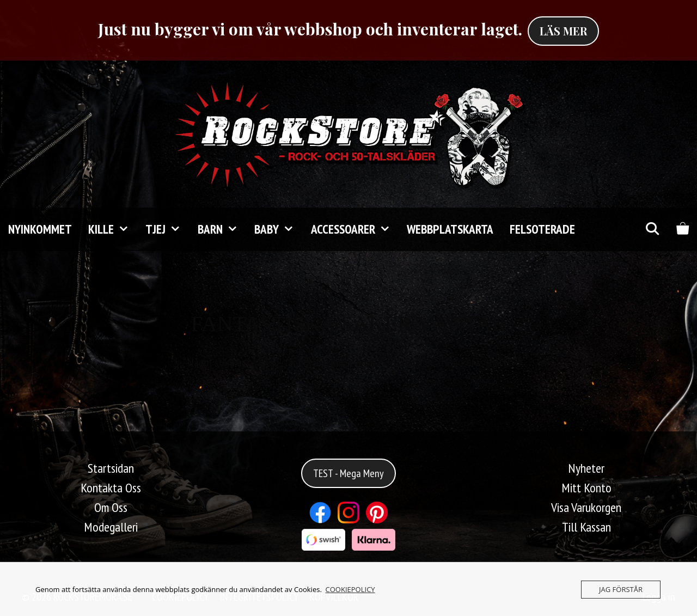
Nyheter (586, 468)
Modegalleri (111, 527)
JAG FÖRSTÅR (621, 589)
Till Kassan (586, 527)
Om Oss (111, 507)
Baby (278, 229)
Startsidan (111, 468)
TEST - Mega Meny (348, 473)
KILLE (113, 229)
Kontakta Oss (111, 488)
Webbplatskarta (450, 229)
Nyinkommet (40, 229)
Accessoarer (355, 229)
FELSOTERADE (542, 229)
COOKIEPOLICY (350, 589)
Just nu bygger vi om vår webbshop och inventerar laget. (310, 29)
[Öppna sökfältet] (652, 229)
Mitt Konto (586, 488)
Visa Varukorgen (586, 507)
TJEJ (167, 229)
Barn (222, 229)
